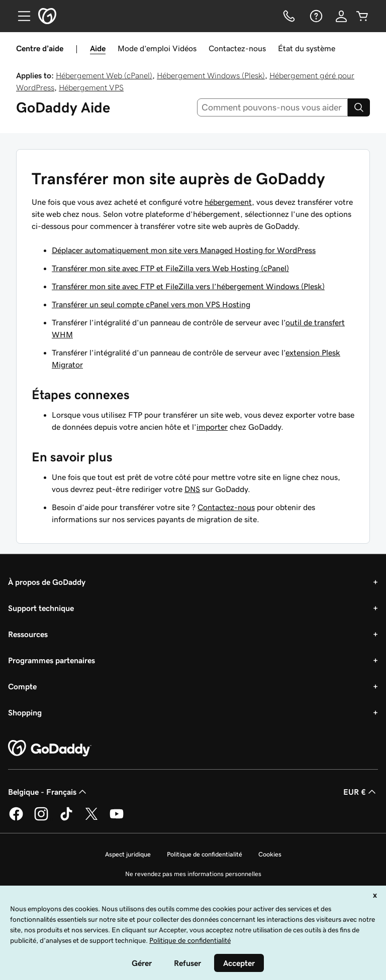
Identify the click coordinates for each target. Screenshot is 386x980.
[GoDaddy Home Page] (50, 749)
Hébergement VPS (91, 87)
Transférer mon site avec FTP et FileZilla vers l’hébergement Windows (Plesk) (188, 286)
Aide (98, 48)
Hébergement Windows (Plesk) (211, 75)
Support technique (41, 608)
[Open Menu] (20, 16)
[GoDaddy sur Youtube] (117, 819)
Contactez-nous (237, 48)
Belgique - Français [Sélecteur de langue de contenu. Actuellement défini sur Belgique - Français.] (48, 792)
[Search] (359, 107)
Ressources (28, 634)
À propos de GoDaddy (47, 582)
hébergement (228, 202)
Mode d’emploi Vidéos (157, 48)
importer (212, 427)
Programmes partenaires (52, 660)
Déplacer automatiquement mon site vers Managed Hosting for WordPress (184, 250)
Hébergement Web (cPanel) (104, 75)
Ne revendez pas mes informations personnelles (193, 874)
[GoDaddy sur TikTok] (66, 819)
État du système (307, 48)
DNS (192, 489)
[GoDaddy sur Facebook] (16, 819)
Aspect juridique (128, 854)
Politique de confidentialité (205, 854)
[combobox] (273, 107)
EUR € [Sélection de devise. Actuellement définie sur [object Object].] (361, 792)
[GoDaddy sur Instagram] (41, 819)
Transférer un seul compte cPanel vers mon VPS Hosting (151, 304)
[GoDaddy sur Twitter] (91, 819)
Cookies (270, 854)
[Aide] (315, 16)
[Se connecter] (341, 16)
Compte (22, 686)
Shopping (25, 712)
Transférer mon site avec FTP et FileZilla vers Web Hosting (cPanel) (170, 268)
